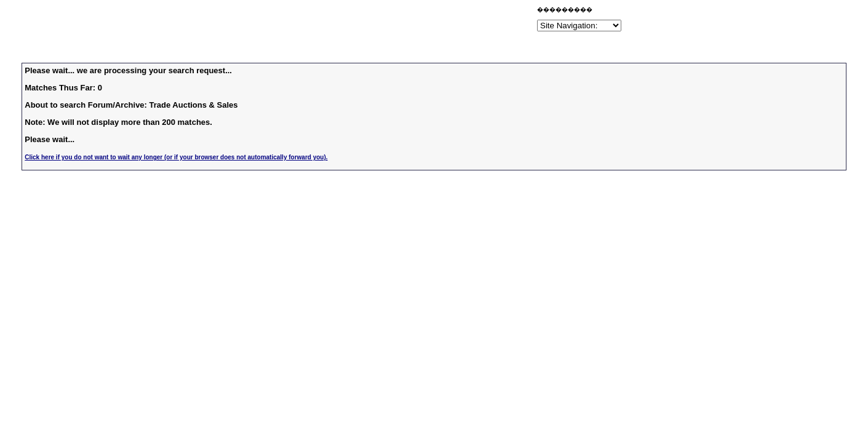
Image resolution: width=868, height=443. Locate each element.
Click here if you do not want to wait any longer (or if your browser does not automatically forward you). (176, 157)
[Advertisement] (391, 21)
